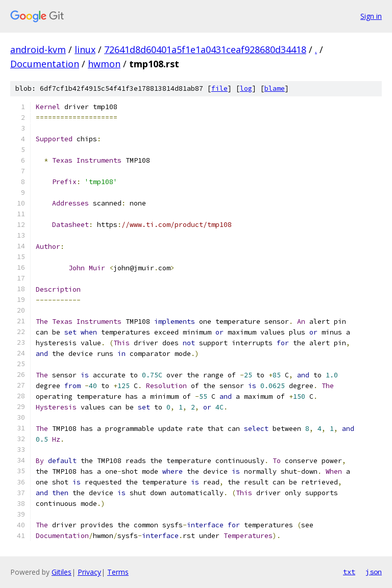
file (219, 88)
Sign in (371, 16)
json (374, 572)
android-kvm (38, 49)
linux (85, 49)
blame (275, 88)
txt (349, 572)
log (246, 88)
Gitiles (62, 572)
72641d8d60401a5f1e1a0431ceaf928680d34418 (205, 49)
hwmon (104, 64)
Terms (118, 572)
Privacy (89, 572)
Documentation (45, 64)
